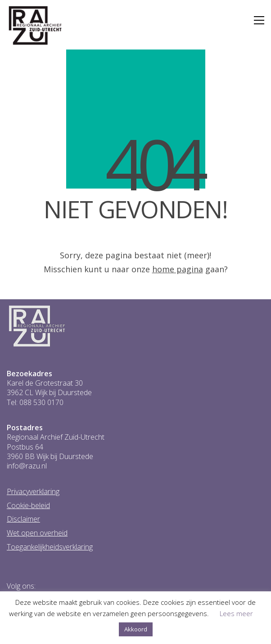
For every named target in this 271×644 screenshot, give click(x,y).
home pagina (178, 269)
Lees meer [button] (236, 613)
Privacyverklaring (33, 492)
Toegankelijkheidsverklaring (50, 547)
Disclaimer (23, 519)
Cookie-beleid (28, 506)
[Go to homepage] (35, 26)
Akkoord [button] (136, 629)
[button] (259, 20)
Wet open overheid (37, 533)
